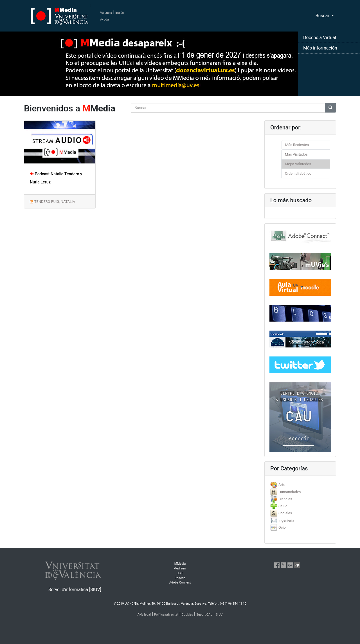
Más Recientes (297, 145)
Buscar (323, 16)
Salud (283, 506)
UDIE (180, 573)
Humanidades (290, 492)
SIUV (219, 615)
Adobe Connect (180, 583)
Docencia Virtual (320, 38)
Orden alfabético (298, 173)
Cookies (187, 615)
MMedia (180, 564)
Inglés (120, 13)
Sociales (285, 513)
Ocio (282, 527)
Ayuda (104, 20)
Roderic (180, 578)
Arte (282, 485)
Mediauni (180, 568)
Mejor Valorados (298, 164)
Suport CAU (204, 615)
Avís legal (144, 615)
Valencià (106, 13)
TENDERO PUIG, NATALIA (55, 202)
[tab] (300, 485)
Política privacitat (166, 615)
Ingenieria (286, 520)
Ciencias (285, 499)
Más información (320, 48)
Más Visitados (296, 154)
